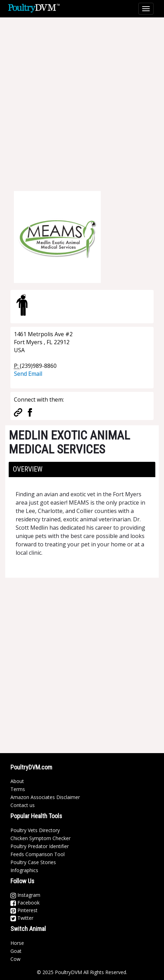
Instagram (25, 895)
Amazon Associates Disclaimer (45, 797)
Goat (16, 951)
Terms (18, 789)
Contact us (23, 805)
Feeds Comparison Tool (38, 854)
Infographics (24, 870)
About (17, 781)
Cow (15, 959)
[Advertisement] (82, 100)
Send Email (28, 374)
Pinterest (24, 910)
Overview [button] (28, 469)
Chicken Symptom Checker (40, 838)
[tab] (82, 469)
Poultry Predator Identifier (40, 846)
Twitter (22, 918)
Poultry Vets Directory (35, 830)
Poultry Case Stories (33, 862)
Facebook (25, 903)
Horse (17, 943)
